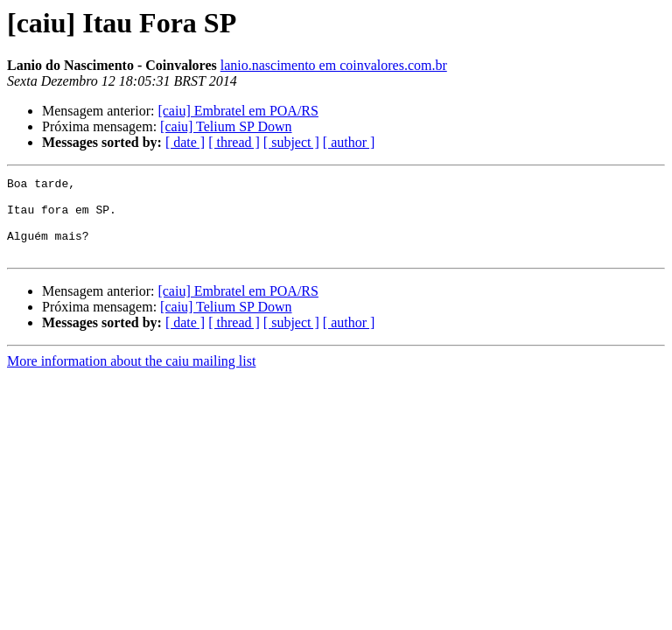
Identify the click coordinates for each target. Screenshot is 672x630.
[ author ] (349, 142)
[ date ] (185, 142)
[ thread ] (234, 142)
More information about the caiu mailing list (131, 377)
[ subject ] (291, 142)
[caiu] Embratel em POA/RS (238, 111)
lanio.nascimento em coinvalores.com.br (334, 65)
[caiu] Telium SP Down (226, 126)
